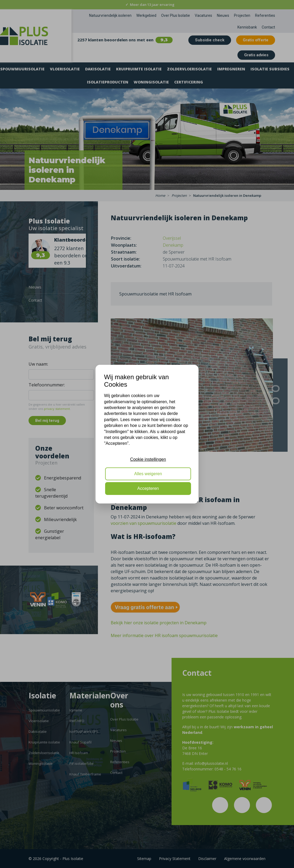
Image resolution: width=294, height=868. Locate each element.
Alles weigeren (148, 474)
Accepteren (148, 488)
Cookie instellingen (148, 459)
